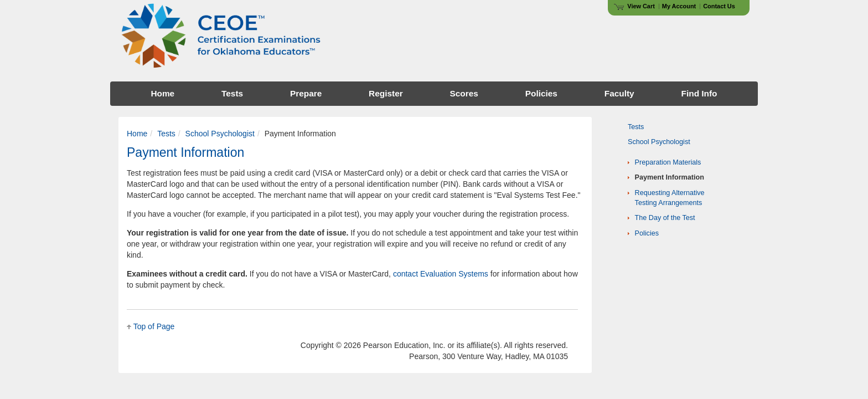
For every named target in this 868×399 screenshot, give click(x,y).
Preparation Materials (668, 162)
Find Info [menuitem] (699, 93)
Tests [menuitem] (232, 93)
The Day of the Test (665, 218)
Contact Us (719, 6)
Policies (647, 233)
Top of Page (154, 326)
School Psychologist (220, 134)
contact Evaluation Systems (441, 274)
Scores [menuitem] (464, 93)
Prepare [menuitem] (306, 93)
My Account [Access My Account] (679, 6)
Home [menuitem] (162, 93)
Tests (166, 134)
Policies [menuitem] (541, 93)
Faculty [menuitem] (619, 93)
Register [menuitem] (386, 93)
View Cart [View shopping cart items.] (634, 6)
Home (137, 134)
